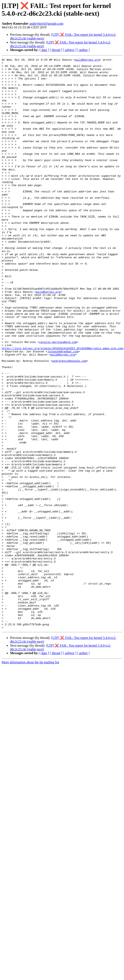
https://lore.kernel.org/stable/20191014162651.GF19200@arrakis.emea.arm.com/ (63, 407)
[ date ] (44, 50)
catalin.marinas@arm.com (58, 399)
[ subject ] (70, 50)
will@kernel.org (87, 60)
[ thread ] (56, 50)
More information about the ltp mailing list (30, 776)
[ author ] (83, 50)
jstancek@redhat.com (63, 410)
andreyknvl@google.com (46, 24)
